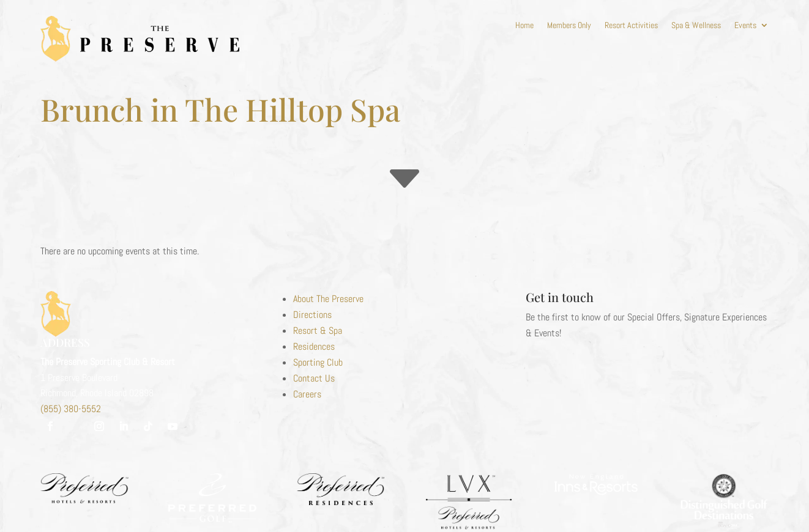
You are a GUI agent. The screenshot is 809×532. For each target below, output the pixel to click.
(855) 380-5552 (71, 409)
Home (524, 26)
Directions (312, 315)
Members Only (569, 26)
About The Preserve (328, 299)
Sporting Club (318, 362)
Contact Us (314, 378)
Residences (314, 346)
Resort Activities (631, 26)
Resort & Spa (318, 331)
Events (745, 26)
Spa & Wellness (696, 26)
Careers (307, 394)
